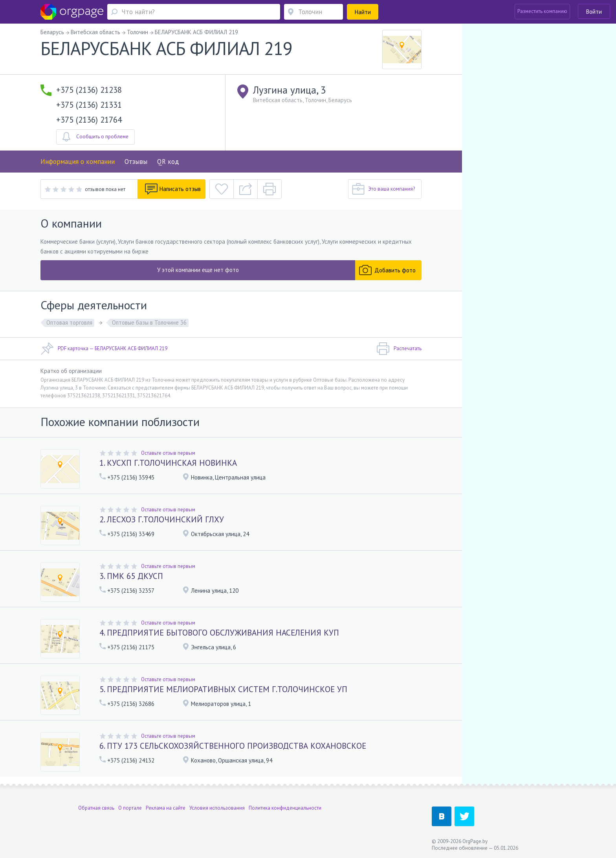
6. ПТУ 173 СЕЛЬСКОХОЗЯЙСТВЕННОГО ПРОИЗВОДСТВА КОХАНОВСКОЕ (233, 746)
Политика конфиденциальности (285, 808)
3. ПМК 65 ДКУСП (131, 576)
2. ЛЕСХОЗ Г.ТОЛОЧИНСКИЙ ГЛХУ (162, 519)
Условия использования (217, 808)
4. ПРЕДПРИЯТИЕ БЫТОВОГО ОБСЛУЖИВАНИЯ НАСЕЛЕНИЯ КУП (219, 633)
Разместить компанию (542, 11)
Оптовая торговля (69, 322)
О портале (130, 808)
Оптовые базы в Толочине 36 (149, 322)
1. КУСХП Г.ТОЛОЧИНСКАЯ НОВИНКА (168, 463)
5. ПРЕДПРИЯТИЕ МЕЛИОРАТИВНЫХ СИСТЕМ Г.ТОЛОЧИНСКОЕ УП (223, 689)
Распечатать (399, 349)
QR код (168, 162)
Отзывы (136, 162)
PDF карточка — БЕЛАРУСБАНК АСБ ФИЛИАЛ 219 (104, 349)
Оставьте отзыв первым (168, 453)
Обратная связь (96, 808)
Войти (594, 12)
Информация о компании (78, 162)
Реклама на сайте (166, 808)
